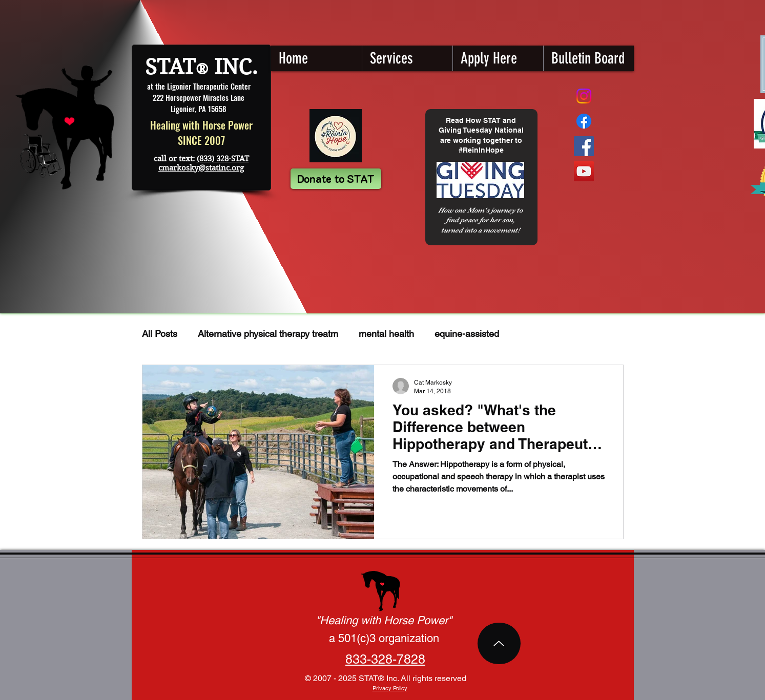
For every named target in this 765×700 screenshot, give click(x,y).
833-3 (362, 659)
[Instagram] (584, 96)
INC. (233, 67)
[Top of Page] (499, 643)
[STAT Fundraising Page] (584, 121)
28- (387, 659)
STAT (170, 67)
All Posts (160, 334)
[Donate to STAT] (336, 179)
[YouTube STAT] (584, 171)
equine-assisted (467, 334)
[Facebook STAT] (584, 146)
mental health (386, 334)
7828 (411, 659)
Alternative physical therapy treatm (268, 334)
